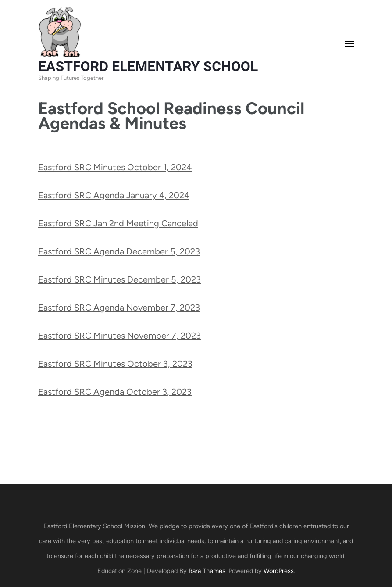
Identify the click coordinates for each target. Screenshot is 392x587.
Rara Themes (207, 571)
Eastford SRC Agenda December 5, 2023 (119, 251)
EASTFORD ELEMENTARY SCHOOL (148, 66)
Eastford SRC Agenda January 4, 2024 (114, 195)
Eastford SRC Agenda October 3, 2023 (115, 392)
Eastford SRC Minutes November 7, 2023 (119, 336)
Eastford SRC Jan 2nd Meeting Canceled (118, 223)
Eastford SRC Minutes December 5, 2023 (119, 279)
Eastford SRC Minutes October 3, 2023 (115, 364)
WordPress (279, 571)
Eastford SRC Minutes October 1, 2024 (115, 167)
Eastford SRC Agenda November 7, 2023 (119, 308)
